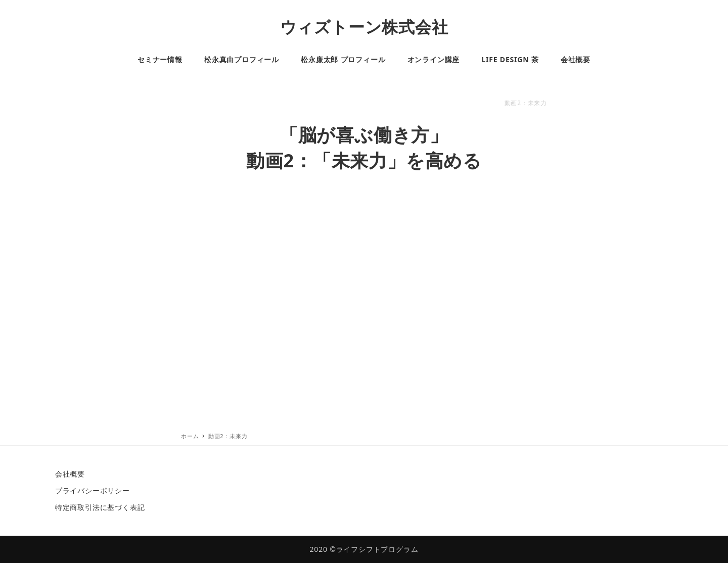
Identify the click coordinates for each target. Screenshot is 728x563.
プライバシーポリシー (93, 490)
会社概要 (70, 474)
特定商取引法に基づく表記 (100, 507)
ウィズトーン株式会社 (364, 27)
